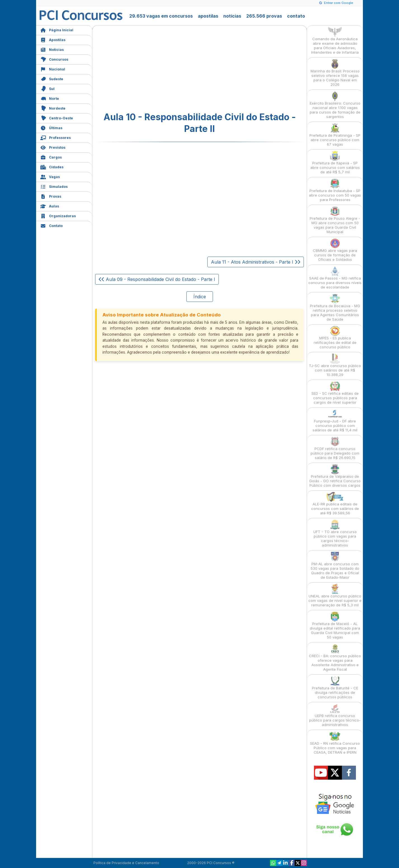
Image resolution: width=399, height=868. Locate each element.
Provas (51, 196)
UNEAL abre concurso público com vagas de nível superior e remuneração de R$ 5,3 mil (335, 596)
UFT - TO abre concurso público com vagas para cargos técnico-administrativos (335, 534)
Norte (50, 98)
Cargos (51, 157)
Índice (200, 297)
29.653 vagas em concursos (161, 16)
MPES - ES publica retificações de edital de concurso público (335, 338)
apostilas (208, 16)
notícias (232, 16)
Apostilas (53, 39)
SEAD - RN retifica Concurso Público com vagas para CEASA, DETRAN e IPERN (335, 743)
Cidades (52, 166)
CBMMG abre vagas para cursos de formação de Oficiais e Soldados (335, 250)
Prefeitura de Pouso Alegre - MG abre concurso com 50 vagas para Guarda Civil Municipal (335, 220)
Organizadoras (58, 215)
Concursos (54, 59)
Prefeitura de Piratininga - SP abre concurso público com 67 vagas (335, 135)
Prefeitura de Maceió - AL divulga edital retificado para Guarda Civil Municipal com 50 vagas (335, 625)
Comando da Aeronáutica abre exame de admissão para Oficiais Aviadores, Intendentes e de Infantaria (335, 41)
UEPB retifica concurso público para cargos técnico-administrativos (335, 715)
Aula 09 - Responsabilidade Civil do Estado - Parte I (157, 279)
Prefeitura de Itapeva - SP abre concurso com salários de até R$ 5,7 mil (335, 163)
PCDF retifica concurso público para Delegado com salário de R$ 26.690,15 (335, 448)
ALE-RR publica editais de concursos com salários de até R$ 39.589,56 (335, 504)
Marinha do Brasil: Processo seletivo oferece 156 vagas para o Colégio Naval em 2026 (335, 73)
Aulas (50, 206)
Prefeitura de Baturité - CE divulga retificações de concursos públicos (335, 688)
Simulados (54, 186)
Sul (47, 88)
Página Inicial (57, 29)
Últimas (51, 127)
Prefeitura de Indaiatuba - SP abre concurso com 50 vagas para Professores (335, 190)
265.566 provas (264, 16)
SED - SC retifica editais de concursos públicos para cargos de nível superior (335, 393)
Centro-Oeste (57, 118)
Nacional (53, 69)
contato (296, 16)
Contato (51, 225)
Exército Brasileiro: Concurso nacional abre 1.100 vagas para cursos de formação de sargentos (335, 105)
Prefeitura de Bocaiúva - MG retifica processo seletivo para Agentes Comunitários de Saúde (335, 308)
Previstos (53, 147)
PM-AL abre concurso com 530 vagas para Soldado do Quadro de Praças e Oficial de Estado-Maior (335, 566)
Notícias (52, 49)
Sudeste (52, 78)
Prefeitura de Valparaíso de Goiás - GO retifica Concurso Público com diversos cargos (335, 476)
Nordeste (53, 108)
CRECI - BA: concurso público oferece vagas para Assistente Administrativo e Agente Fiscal (335, 658)
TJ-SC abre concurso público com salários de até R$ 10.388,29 (335, 365)
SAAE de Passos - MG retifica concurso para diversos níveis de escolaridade (335, 278)
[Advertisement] (154, 69)
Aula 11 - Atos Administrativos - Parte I (256, 262)
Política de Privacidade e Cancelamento (126, 863)
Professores (56, 137)
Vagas (50, 176)
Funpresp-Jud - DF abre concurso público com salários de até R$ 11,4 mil (335, 421)
